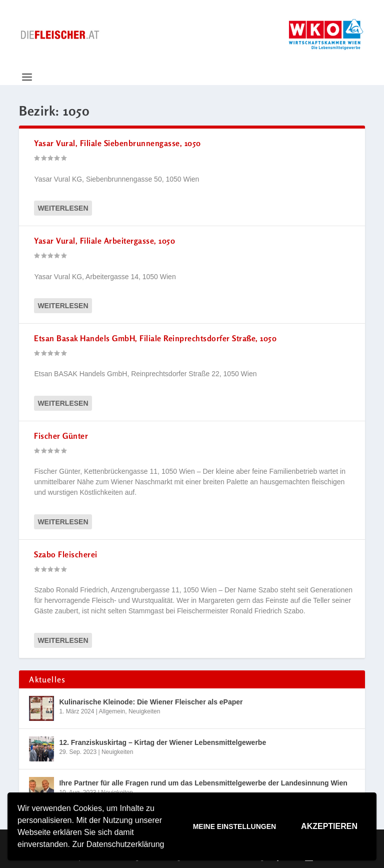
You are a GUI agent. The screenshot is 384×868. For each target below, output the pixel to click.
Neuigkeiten (144, 711)
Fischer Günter (61, 436)
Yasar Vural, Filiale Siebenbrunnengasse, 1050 (117, 143)
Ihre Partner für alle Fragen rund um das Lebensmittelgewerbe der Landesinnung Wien (203, 783)
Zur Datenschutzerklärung (118, 844)
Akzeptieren (329, 826)
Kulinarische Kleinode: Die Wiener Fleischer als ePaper (151, 702)
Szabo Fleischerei (66, 554)
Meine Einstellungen (234, 826)
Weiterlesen (63, 208)
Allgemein (112, 711)
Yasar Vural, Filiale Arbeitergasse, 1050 (104, 241)
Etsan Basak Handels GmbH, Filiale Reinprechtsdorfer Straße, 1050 (155, 338)
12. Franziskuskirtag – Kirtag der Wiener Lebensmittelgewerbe (162, 742)
